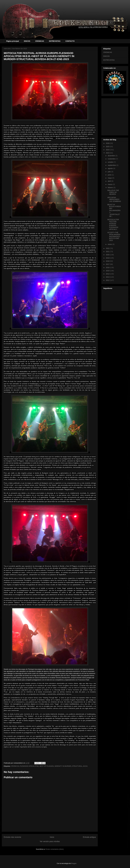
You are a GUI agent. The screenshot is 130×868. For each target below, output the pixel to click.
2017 (108, 264)
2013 (108, 277)
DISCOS (27, 41)
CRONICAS (40, 41)
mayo (110, 178)
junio (110, 175)
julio (109, 172)
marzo (110, 184)
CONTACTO (70, 41)
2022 (108, 248)
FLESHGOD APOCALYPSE (29, 766)
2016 (108, 268)
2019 (108, 258)
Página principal (13, 41)
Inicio (52, 837)
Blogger (74, 863)
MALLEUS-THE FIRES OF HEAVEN (113, 192)
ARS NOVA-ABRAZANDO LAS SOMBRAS (114, 199)
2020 (108, 255)
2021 (108, 252)
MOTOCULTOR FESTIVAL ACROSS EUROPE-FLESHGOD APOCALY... (113, 224)
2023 (108, 153)
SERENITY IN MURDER (63, 766)
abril (110, 181)
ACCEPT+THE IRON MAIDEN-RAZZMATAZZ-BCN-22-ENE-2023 (114, 236)
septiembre (112, 165)
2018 (108, 261)
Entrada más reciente (12, 837)
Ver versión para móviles (50, 841)
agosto (110, 168)
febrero (111, 188)
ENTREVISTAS (55, 41)
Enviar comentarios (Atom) (55, 849)
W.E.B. (85, 766)
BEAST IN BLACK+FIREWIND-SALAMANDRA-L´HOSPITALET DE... (114, 210)
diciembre (112, 156)
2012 (108, 280)
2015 (108, 271)
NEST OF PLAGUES (47, 766)
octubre (111, 162)
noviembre (112, 159)
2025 (108, 147)
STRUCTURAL (77, 766)
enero (110, 244)
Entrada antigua (89, 837)
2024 (108, 150)
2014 (108, 274)
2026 (108, 143)
